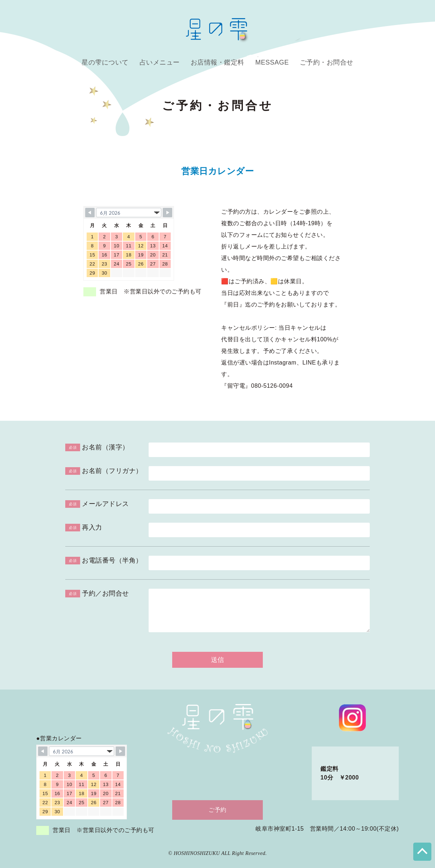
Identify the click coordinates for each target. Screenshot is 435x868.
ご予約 (217, 810)
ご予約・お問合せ (327, 62)
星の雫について (105, 62)
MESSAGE (272, 62)
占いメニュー (160, 62)
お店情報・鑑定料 (217, 62)
